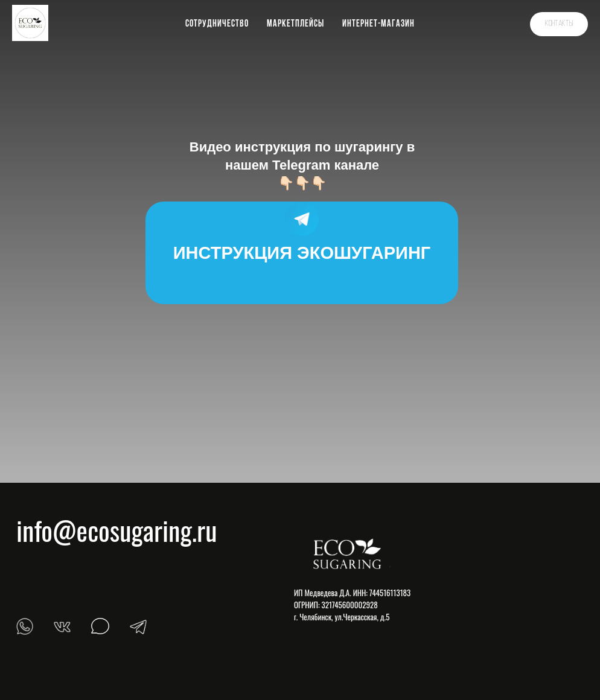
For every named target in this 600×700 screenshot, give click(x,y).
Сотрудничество (217, 24)
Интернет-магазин (378, 24)
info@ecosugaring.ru (117, 530)
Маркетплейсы (295, 24)
